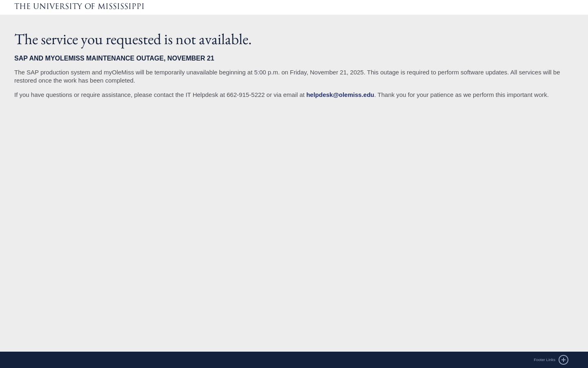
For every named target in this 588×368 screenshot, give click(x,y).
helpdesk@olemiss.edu (340, 95)
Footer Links (545, 360)
